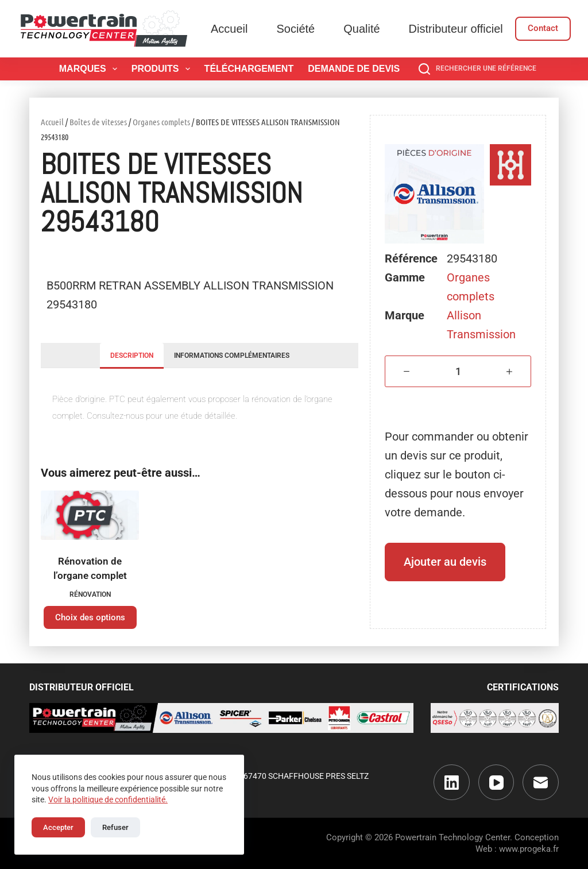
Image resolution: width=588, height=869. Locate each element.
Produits (163, 69)
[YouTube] (496, 783)
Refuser (115, 827)
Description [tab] (132, 356)
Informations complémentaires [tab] (232, 356)
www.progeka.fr (529, 849)
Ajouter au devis (445, 562)
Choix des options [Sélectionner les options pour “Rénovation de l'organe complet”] (90, 617)
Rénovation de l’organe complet (90, 569)
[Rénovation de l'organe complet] (90, 515)
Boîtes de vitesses (98, 122)
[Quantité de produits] (458, 371)
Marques (90, 69)
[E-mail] (541, 783)
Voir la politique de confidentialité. (108, 800)
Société (295, 29)
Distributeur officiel (456, 29)
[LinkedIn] (452, 783)
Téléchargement (249, 69)
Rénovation (90, 594)
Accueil (229, 29)
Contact (543, 28)
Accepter (58, 827)
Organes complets (161, 122)
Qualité (361, 29)
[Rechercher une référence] (477, 69)
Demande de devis (354, 69)
